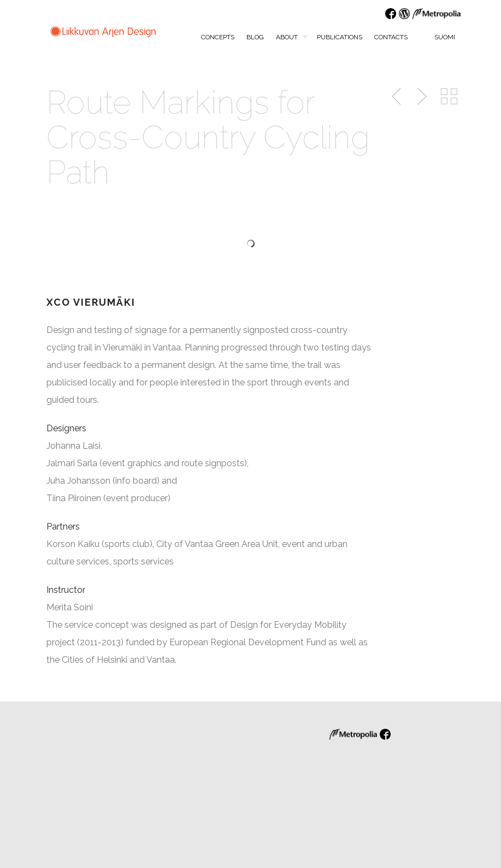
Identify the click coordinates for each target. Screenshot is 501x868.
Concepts (218, 37)
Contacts (391, 37)
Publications (340, 37)
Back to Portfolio (449, 97)
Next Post (421, 97)
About (287, 37)
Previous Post (397, 97)
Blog (255, 37)
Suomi (439, 37)
